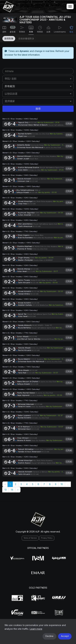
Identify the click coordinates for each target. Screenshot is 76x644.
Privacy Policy (47, 538)
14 (12, 490)
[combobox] (38, 79)
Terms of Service (30, 538)
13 (6, 490)
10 (62, 484)
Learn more (36, 629)
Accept (65, 636)
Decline (49, 636)
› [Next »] (18, 490)
